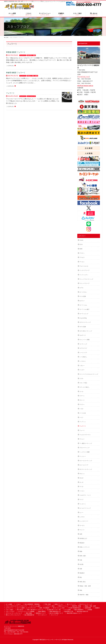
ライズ (81, 500)
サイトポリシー (43, 615)
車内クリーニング (63, 606)
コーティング (83, 344)
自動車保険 (88, 608)
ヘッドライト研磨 (85, 452)
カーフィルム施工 (85, 309)
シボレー (82, 366)
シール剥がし (83, 357)
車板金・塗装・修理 (32, 76)
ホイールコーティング (86, 461)
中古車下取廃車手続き (75, 608)
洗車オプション (59, 604)
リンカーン (83, 504)
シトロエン (83, 361)
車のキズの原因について (56, 613)
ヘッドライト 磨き (49, 606)
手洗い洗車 (48, 604)
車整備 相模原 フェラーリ (16, 52)
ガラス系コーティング (86, 331)
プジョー (82, 439)
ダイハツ (82, 400)
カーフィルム (83, 305)
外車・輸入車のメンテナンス (35, 610)
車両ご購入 (83, 582)
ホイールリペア (31, 96)
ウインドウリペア (85, 283)
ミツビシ (82, 491)
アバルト (82, 262)
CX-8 (81, 244)
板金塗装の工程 (69, 611)
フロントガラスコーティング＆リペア (16, 606)
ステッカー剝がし (85, 387)
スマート (82, 396)
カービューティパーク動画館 (26, 611)
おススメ (82, 301)
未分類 (81, 564)
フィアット (83, 422)
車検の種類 (29, 613)
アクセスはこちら (83, 77)
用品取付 (82, 573)
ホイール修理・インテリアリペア (26, 608)
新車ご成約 (83, 556)
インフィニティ (84, 275)
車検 (81, 590)
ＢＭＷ (81, 240)
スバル (81, 392)
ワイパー (82, 530)
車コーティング (71, 604)
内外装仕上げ (83, 538)
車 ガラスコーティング (86, 604)
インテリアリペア (85, 270)
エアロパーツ (9, 608)
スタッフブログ (10, 611)
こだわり (18, 604)
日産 (81, 560)
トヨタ (81, 409)
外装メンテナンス (85, 547)
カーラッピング (84, 314)
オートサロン (83, 292)
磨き (81, 577)
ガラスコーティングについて (14, 613)
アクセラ (82, 257)
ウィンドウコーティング (86, 279)
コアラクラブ (83, 348)
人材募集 (90, 610)
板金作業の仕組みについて (74, 613)
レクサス (82, 517)
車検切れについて (41, 613)
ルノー (81, 513)
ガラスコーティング (85, 322)
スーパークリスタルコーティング (89, 374)
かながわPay (83, 318)
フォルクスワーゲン (85, 435)
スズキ (81, 379)
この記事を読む (10, 66)
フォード (82, 430)
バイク (81, 417)
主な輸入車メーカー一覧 (54, 610)
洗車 (81, 569)
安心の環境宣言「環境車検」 (33, 604)
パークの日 (83, 413)
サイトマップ (54, 615)
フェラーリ (23, 55)
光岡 (81, 534)
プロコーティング (85, 448)
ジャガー (82, 370)
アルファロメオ (84, 266)
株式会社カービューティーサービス (51, 640)
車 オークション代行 (59, 608)
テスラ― (82, 404)
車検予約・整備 (31, 55)
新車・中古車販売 (44, 608)
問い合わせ (20, 610)
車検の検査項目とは (55, 611)
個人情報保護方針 (29, 615)
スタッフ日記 (83, 383)
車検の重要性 (42, 611)
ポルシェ (82, 474)
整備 (81, 551)
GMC (81, 249)
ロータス (82, 525)
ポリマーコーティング (86, 469)
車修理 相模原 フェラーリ (16, 73)
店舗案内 (97, 608)
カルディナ (83, 335)
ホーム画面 (9, 604)
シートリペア (83, 353)
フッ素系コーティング (86, 443)
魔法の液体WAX (79, 610)
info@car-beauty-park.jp (85, 86)
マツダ (81, 487)
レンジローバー (84, 521)
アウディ (82, 253)
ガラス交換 (83, 327)
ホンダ (81, 482)
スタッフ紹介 (9, 610)
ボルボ (81, 478)
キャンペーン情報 (85, 340)
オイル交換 (83, 296)
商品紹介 (82, 543)
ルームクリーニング (85, 508)
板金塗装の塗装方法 (82, 611)
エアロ (81, 288)
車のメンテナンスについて (13, 615)
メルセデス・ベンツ (85, 495)
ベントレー (83, 456)
